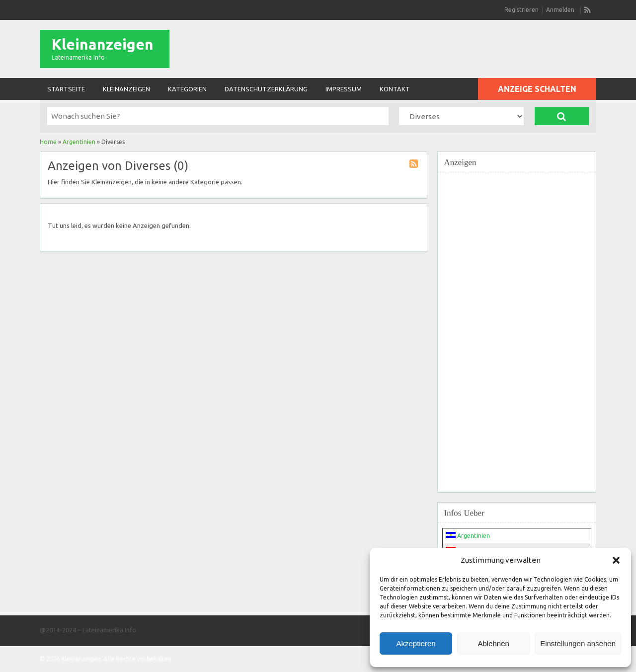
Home (48, 142)
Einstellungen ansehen (578, 643)
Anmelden (560, 10)
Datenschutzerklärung (266, 89)
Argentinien (79, 142)
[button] (616, 560)
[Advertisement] (517, 326)
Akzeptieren (416, 643)
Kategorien (187, 89)
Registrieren (521, 10)
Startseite (66, 89)
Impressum (344, 89)
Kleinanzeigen (103, 44)
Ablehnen (493, 643)
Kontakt (395, 89)
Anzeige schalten (537, 89)
